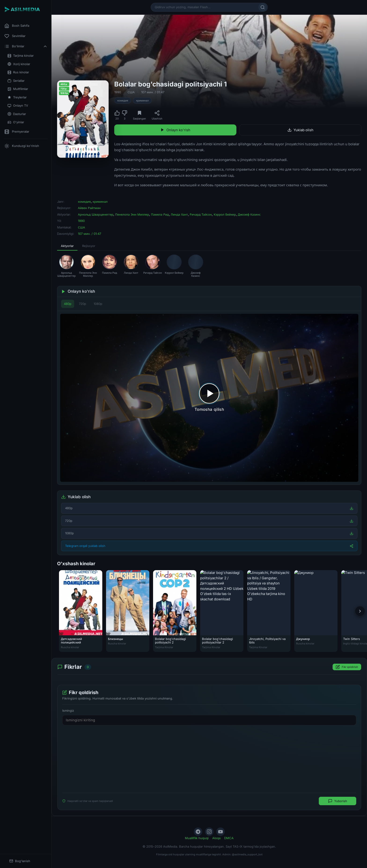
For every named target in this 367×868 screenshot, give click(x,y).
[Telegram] (198, 832)
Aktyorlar (67, 246)
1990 (118, 92)
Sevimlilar (15, 36)
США (131, 92)
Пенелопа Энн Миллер (132, 214)
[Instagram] (209, 832)
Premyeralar (17, 132)
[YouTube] (220, 832)
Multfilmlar (18, 89)
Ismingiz (68, 711)
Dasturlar (17, 114)
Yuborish (338, 801)
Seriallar (16, 81)
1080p (98, 304)
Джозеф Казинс (249, 214)
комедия (123, 101)
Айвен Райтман (89, 208)
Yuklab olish (300, 130)
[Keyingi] (360, 611)
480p (68, 304)
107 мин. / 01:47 (153, 92)
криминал (142, 101)
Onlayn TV (18, 106)
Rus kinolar (18, 72)
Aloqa (216, 838)
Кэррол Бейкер (225, 214)
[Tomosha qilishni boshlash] (209, 398)
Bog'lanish (20, 861)
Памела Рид (160, 214)
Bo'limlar (26, 46)
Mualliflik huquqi (197, 838)
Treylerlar (17, 97)
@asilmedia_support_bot (247, 854)
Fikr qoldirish (347, 667)
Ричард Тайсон (201, 214)
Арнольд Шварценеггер (96, 214)
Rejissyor (89, 246)
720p (83, 304)
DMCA (229, 838)
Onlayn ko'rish (175, 130)
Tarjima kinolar (21, 56)
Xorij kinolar (19, 64)
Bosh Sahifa (17, 26)
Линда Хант (179, 214)
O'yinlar (16, 122)
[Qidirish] (263, 7)
